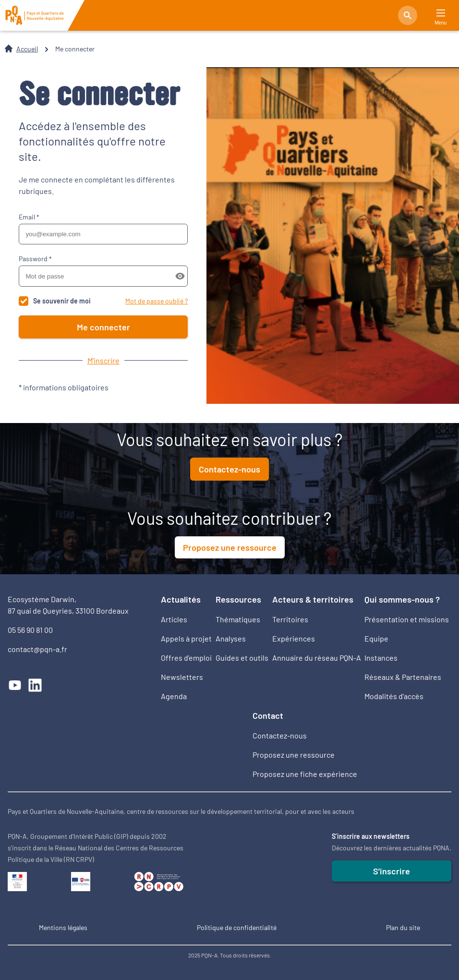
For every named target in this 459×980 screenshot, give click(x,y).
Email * (29, 217)
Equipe (376, 638)
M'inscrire (103, 360)
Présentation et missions (407, 619)
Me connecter (103, 327)
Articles (174, 619)
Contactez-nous (229, 469)
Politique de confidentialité (237, 927)
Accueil (27, 49)
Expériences (294, 638)
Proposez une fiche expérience (305, 774)
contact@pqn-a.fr (37, 649)
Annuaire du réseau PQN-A (317, 658)
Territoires (290, 619)
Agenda (174, 696)
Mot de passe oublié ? (157, 301)
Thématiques (238, 619)
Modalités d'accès (394, 696)
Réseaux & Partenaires (403, 677)
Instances (381, 658)
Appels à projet (186, 638)
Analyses (231, 638)
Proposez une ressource (230, 547)
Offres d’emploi (186, 658)
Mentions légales (63, 927)
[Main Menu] (441, 13)
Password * (35, 259)
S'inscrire (392, 871)
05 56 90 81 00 (30, 630)
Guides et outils (242, 658)
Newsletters (182, 677)
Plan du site (403, 927)
